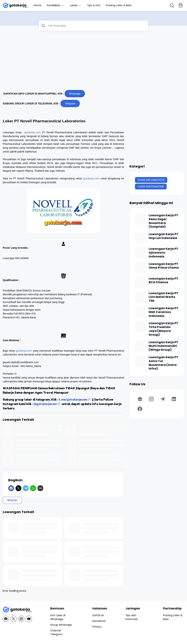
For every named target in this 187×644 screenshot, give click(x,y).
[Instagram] (151, 399)
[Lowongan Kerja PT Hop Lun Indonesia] (140, 238)
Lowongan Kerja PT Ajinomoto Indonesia (163, 253)
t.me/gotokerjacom (73, 400)
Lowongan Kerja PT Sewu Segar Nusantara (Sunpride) (163, 221)
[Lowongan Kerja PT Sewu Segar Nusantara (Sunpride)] (140, 219)
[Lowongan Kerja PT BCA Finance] (140, 282)
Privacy (97, 627)
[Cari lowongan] (97, 26)
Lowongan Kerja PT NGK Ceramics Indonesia (163, 312)
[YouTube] (29, 619)
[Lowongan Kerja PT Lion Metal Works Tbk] (140, 297)
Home (37, 5)
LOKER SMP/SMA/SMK (151, 187)
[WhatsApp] (33, 488)
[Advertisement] (93, 62)
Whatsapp (75, 94)
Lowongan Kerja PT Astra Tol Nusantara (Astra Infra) (163, 363)
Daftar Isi (98, 615)
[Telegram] (26, 488)
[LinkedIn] (174, 399)
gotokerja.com (32, 132)
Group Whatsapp (61, 625)
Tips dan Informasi (131, 617)
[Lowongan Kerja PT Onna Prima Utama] (140, 268)
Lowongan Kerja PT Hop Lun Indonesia (163, 236)
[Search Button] (172, 5)
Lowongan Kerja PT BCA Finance (163, 281)
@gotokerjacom (45, 404)
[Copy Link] (40, 488)
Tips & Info (94, 5)
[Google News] (140, 399)
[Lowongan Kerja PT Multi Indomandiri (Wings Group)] (140, 346)
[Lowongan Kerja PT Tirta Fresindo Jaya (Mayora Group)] (140, 327)
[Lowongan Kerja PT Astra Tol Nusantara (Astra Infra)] (140, 361)
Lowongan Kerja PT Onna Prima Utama (164, 266)
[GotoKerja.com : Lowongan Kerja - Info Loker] (17, 610)
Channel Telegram (56, 632)
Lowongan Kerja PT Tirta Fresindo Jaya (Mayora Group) (163, 329)
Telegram (70, 103)
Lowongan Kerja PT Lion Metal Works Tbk (163, 297)
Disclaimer (99, 621)
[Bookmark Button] (181, 5)
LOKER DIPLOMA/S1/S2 (151, 180)
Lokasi (76, 5)
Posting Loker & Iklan (119, 5)
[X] (18, 488)
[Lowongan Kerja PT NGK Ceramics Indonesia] (140, 312)
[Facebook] (11, 488)
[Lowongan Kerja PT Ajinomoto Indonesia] (140, 253)
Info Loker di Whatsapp (58, 617)
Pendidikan (56, 5)
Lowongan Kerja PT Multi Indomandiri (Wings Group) (163, 346)
